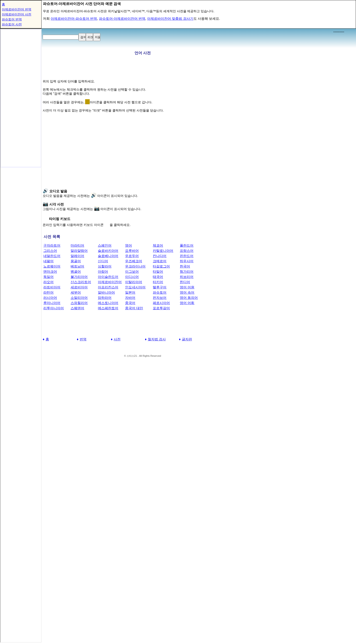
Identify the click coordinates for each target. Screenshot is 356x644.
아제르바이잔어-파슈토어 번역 (74, 19)
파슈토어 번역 (12, 19)
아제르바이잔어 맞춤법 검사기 (170, 19)
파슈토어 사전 (12, 24)
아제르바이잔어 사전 (17, 14)
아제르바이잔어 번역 (17, 9)
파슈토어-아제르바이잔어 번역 (122, 19)
